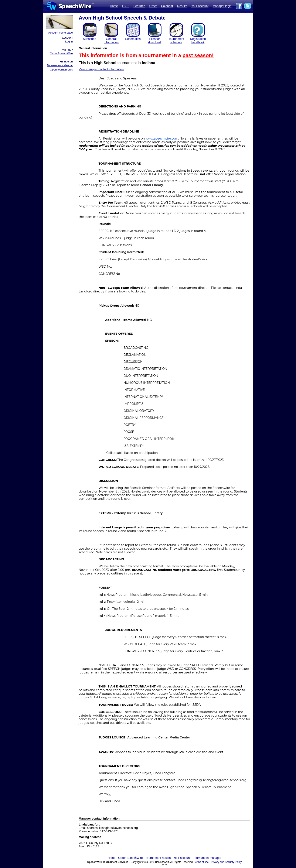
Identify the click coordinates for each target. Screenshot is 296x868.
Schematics (133, 39)
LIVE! (126, 6)
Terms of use (201, 862)
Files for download (155, 41)
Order (153, 6)
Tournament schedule (176, 41)
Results (182, 6)
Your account (200, 6)
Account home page (61, 33)
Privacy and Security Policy (226, 862)
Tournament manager (207, 858)
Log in (69, 42)
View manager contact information (101, 69)
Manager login (222, 6)
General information (111, 41)
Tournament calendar (60, 65)
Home (114, 6)
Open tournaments (61, 70)
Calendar (167, 6)
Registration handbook (198, 41)
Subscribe (89, 39)
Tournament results (158, 858)
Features (139, 6)
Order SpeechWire (61, 53)
